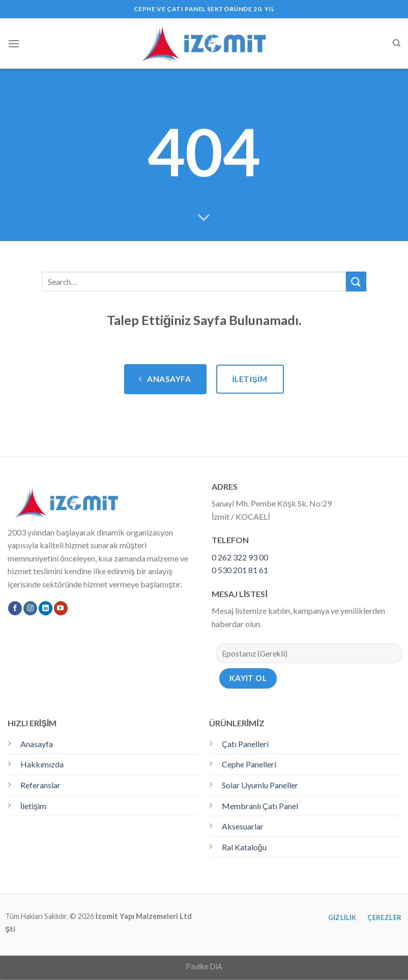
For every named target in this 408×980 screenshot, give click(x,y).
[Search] (397, 43)
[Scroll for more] (204, 218)
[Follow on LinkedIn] (46, 608)
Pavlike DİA (204, 967)
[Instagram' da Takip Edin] (30, 608)
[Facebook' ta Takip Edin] (15, 608)
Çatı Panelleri (245, 744)
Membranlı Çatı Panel (260, 806)
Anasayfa (37, 744)
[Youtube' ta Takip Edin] (61, 608)
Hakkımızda (42, 764)
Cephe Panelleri (249, 764)
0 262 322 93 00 (240, 557)
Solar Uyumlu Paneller (260, 785)
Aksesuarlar (243, 826)
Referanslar (40, 785)
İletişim (33, 806)
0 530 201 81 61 (240, 570)
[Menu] (14, 43)
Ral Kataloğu (244, 847)
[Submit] (356, 281)
